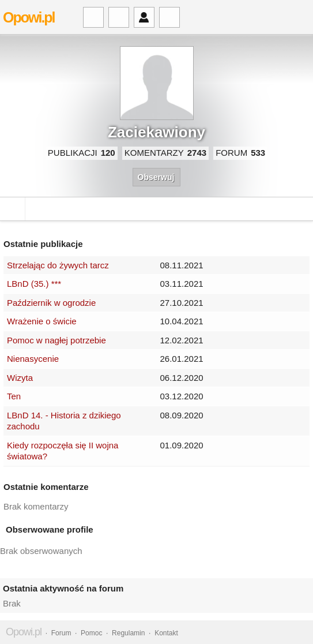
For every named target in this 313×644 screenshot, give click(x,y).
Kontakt (166, 633)
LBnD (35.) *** (34, 284)
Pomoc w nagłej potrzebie (56, 340)
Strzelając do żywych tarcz (58, 265)
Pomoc (91, 633)
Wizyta (20, 378)
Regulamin (128, 633)
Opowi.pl (29, 17)
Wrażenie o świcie (42, 321)
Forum (61, 633)
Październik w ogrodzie (51, 303)
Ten (14, 396)
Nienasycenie (33, 359)
